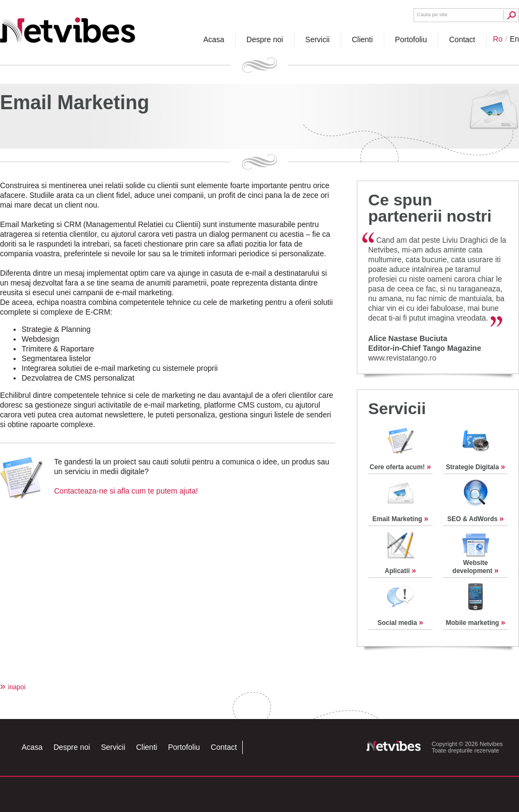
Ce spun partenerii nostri (430, 208)
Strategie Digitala (475, 467)
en (514, 39)
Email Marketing (400, 519)
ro (498, 39)
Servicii (397, 408)
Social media (400, 623)
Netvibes (68, 26)
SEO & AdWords (475, 519)
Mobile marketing (475, 623)
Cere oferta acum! (400, 467)
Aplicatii (400, 571)
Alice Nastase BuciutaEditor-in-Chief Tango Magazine (425, 343)
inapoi (13, 687)
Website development (475, 567)
